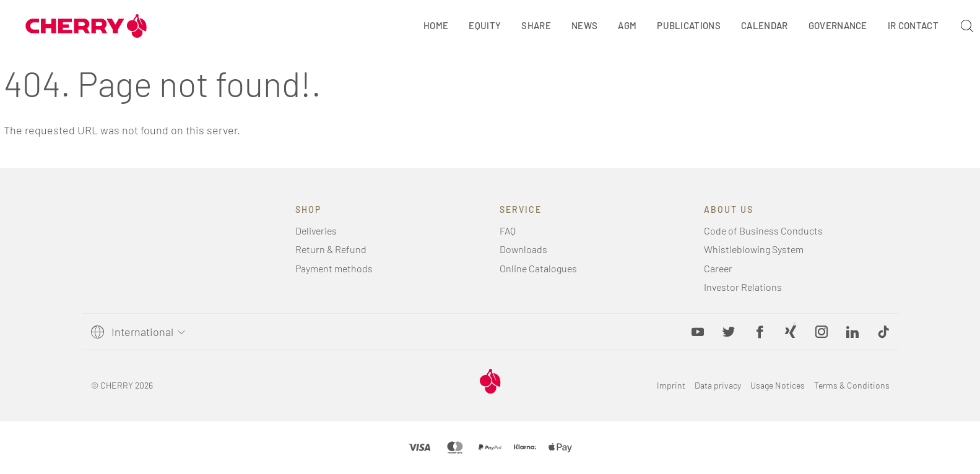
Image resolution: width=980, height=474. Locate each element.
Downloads (523, 249)
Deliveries (316, 231)
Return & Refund (331, 249)
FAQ (508, 231)
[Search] (967, 26)
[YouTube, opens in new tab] (698, 332)
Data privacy (718, 385)
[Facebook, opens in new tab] (760, 332)
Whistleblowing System (754, 249)
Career (718, 268)
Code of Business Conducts (763, 231)
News (584, 25)
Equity (485, 25)
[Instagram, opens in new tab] (822, 332)
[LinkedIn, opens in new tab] (852, 332)
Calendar (765, 25)
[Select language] (146, 332)
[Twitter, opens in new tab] (729, 332)
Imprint (671, 385)
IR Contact (913, 25)
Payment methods (334, 268)
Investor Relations (743, 287)
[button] (883, 332)
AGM (627, 25)
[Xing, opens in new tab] (791, 332)
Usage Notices (778, 385)
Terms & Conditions (852, 385)
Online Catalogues (538, 268)
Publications (689, 25)
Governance (838, 25)
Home (436, 25)
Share (536, 25)
